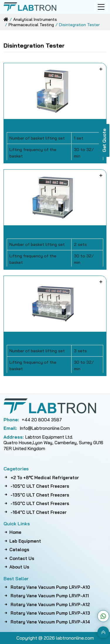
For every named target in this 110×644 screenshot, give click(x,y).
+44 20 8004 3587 (33, 420)
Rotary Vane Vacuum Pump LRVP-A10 (47, 587)
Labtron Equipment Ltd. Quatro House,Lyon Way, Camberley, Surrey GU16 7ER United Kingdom (53, 443)
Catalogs (16, 550)
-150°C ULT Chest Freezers (36, 503)
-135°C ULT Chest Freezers (36, 495)
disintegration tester (79, 25)
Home (12, 532)
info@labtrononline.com (37, 428)
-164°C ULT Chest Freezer (35, 512)
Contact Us (19, 558)
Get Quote (104, 140)
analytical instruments (35, 19)
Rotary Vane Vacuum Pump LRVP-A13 (47, 613)
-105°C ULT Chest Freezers (36, 486)
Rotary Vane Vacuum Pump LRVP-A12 (47, 604)
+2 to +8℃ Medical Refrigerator (41, 478)
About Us (16, 567)
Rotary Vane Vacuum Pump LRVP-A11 (46, 596)
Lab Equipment (22, 541)
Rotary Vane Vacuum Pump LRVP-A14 (47, 622)
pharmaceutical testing (31, 25)
